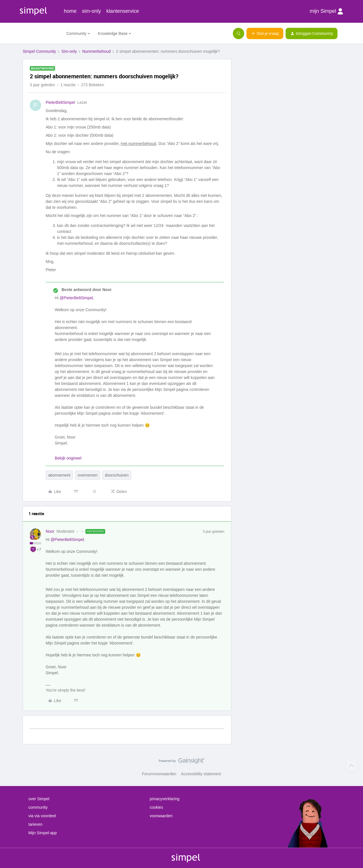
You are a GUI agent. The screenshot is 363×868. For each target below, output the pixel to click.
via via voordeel (42, 816)
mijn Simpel (326, 11)
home (70, 11)
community (38, 807)
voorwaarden (161, 816)
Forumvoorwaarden (159, 774)
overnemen (88, 475)
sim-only (91, 11)
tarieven (35, 824)
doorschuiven (117, 475)
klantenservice (123, 11)
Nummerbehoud (96, 51)
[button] (265, 33)
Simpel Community (39, 51)
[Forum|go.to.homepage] (41, 33)
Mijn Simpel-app (43, 833)
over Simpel (39, 799)
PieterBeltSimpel (60, 102)
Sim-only (69, 51)
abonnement (59, 475)
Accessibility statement (201, 774)
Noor (50, 531)
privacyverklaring (165, 799)
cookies (156, 807)
